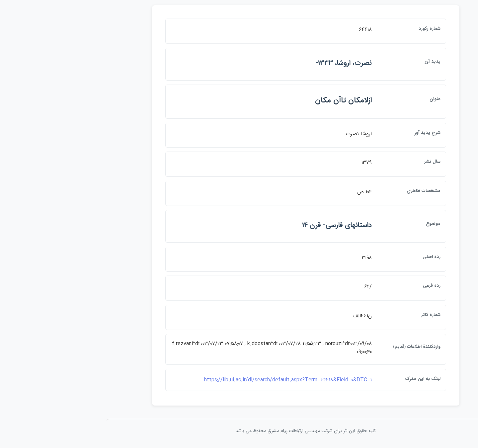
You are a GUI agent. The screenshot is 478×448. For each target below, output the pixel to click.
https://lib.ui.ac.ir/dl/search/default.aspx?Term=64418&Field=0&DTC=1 (221, 380)
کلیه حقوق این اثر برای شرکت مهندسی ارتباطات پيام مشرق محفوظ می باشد (239, 431)
